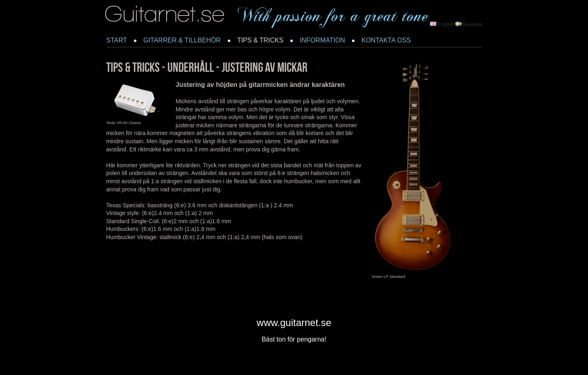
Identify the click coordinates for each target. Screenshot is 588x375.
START (117, 40)
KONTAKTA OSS (386, 40)
